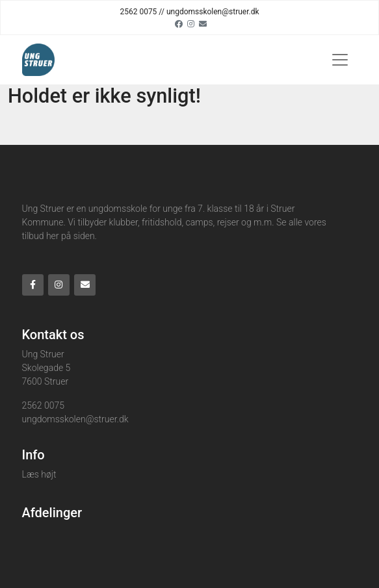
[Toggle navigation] (340, 60)
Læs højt (39, 474)
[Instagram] (191, 23)
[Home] (38, 60)
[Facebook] (179, 23)
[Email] (203, 23)
